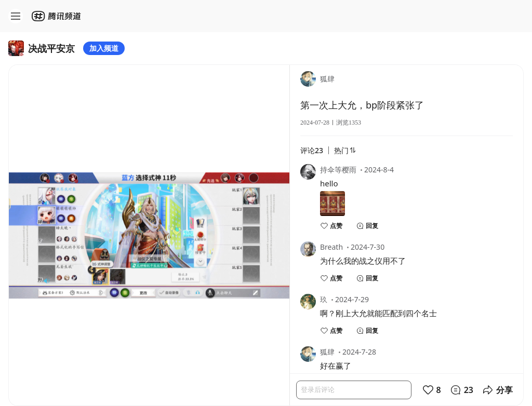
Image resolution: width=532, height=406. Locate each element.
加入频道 (104, 48)
